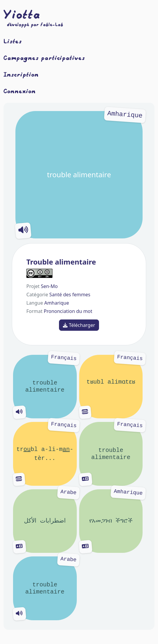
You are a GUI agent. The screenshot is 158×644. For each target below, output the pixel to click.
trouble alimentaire (79, 175)
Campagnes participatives (44, 58)
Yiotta (22, 14)
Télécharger (79, 325)
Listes (13, 41)
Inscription (21, 74)
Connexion (20, 91)
